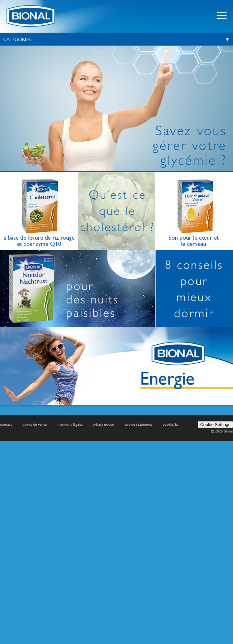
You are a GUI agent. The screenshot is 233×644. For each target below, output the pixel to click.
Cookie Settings (215, 425)
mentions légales (70, 424)
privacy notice (103, 424)
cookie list (171, 424)
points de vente (35, 424)
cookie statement (138, 424)
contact (6, 424)
